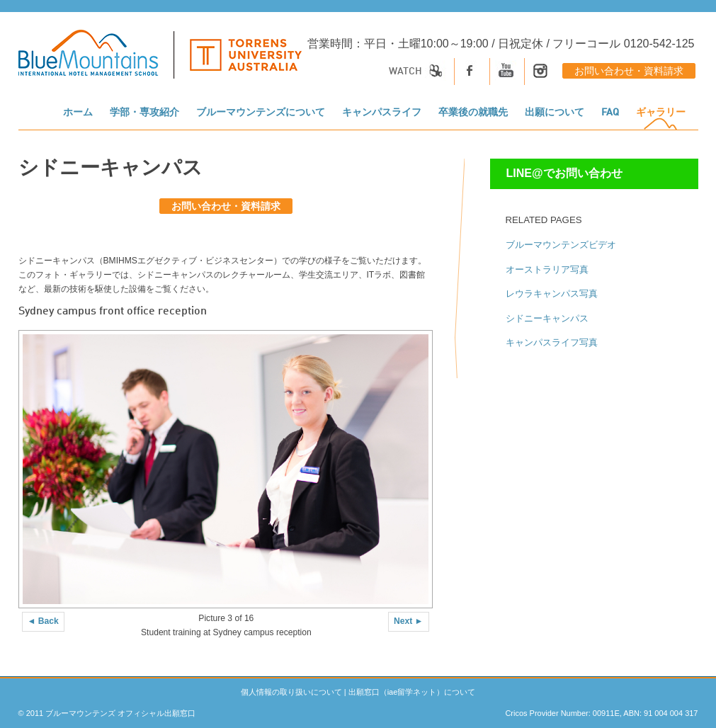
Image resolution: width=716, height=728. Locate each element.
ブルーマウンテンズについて (261, 113)
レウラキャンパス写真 (552, 294)
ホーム (78, 113)
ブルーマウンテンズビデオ (561, 245)
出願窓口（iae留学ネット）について (412, 692)
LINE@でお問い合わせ (564, 173)
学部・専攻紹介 (144, 113)
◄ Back (43, 621)
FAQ (610, 113)
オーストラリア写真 (547, 269)
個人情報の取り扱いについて (291, 692)
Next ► (409, 621)
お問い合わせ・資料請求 (629, 72)
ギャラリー (661, 113)
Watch (418, 72)
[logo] (160, 62)
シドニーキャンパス (547, 318)
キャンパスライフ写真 (552, 342)
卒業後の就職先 (473, 113)
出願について (555, 113)
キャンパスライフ (382, 113)
